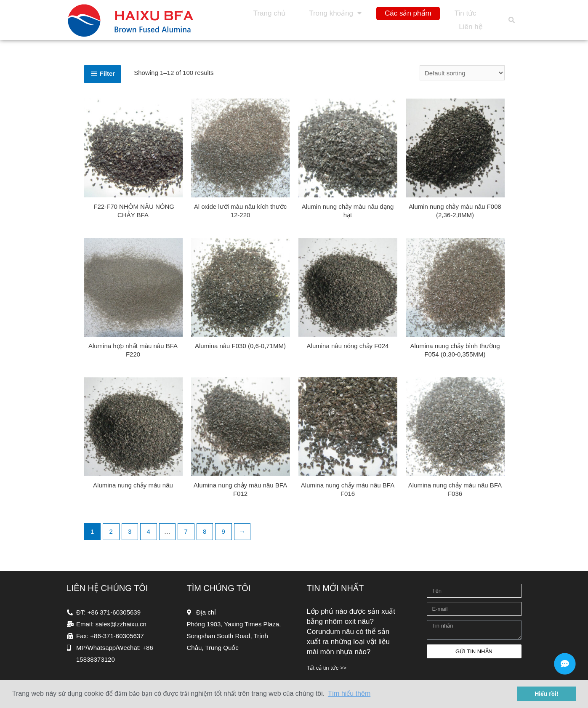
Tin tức (466, 13)
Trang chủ (270, 13)
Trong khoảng (335, 13)
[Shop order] (462, 73)
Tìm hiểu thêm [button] (349, 693)
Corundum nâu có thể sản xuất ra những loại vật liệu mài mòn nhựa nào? (348, 642)
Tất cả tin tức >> (327, 668)
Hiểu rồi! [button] (547, 694)
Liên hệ (471, 27)
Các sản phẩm (408, 13)
